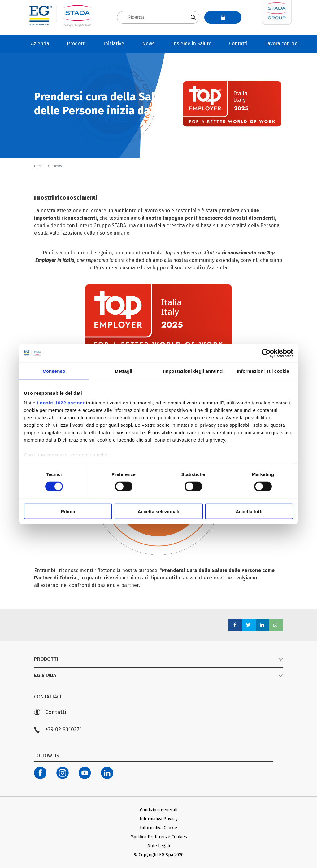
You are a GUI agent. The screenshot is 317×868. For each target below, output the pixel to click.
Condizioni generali (159, 810)
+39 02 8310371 (58, 730)
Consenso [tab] (54, 371)
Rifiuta (68, 511)
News (148, 44)
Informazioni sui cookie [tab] (263, 371)
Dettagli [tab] (124, 371)
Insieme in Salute (192, 44)
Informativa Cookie (158, 828)
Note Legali (159, 846)
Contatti (238, 44)
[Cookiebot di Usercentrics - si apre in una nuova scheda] (266, 353)
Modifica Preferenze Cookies (159, 837)
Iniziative (114, 44)
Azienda (40, 44)
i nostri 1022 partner (61, 403)
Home (39, 166)
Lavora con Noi (282, 44)
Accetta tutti (249, 511)
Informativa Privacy (159, 819)
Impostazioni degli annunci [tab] (193, 371)
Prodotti (76, 44)
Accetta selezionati (158, 511)
